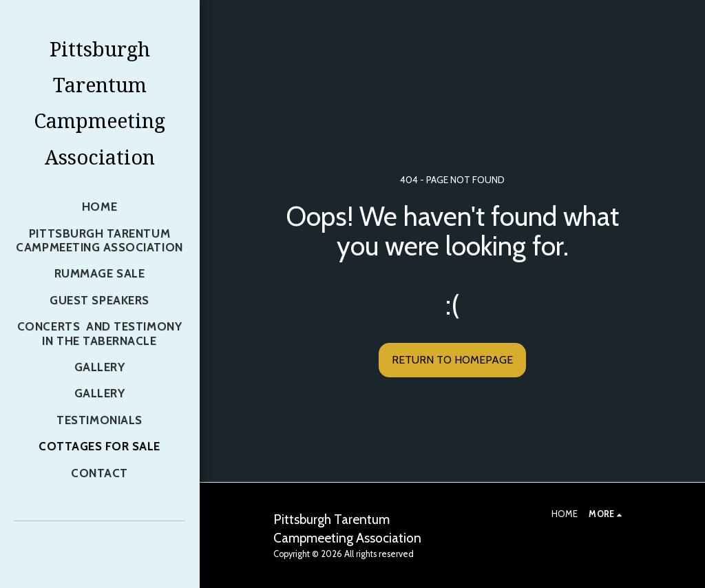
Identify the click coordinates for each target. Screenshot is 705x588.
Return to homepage (452, 360)
